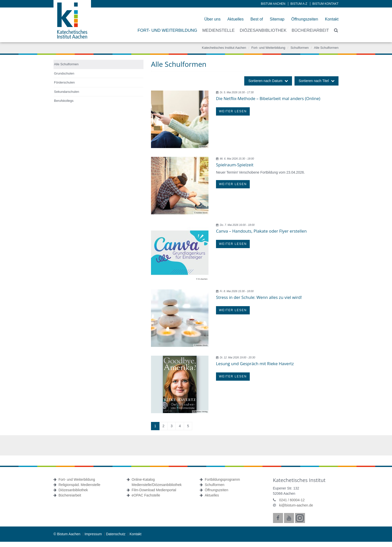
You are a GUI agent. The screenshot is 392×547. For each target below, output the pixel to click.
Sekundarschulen (66, 92)
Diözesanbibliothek (73, 490)
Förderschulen (64, 82)
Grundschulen (64, 73)
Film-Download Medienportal (154, 490)
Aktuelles (236, 19)
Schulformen (300, 48)
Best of (257, 19)
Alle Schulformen (326, 48)
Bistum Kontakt (325, 4)
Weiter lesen (233, 111)
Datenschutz (116, 534)
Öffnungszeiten (305, 19)
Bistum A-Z (299, 4)
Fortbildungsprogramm (222, 479)
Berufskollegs (64, 101)
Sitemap (277, 19)
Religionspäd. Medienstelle (79, 485)
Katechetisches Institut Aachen (224, 48)
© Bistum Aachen (67, 534)
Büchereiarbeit (70, 495)
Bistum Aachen (273, 4)
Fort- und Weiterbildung (268, 48)
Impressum (94, 534)
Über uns (212, 19)
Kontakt (332, 19)
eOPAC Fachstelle (146, 495)
